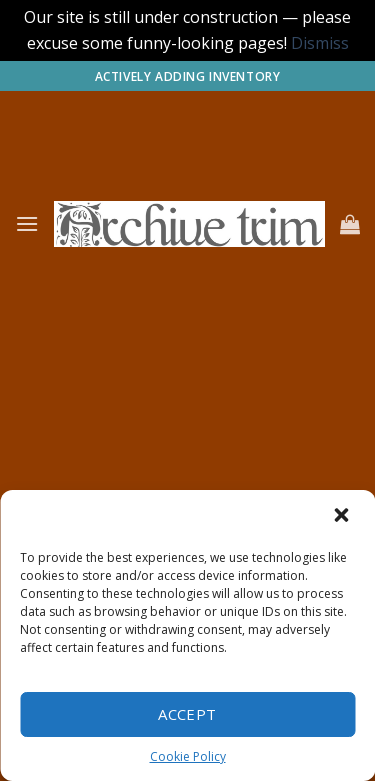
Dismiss (320, 43)
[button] (343, 517)
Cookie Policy (188, 756)
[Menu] (27, 223)
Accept (187, 714)
